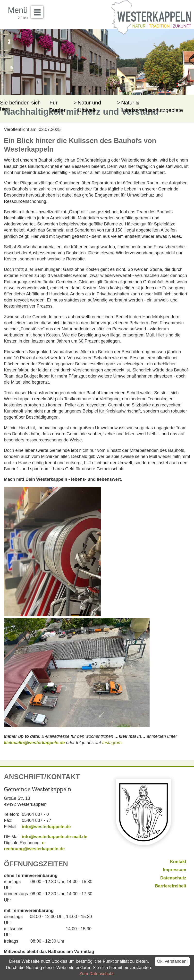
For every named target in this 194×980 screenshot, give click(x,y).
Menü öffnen (38, 10)
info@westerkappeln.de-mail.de (55, 837)
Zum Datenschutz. (97, 974)
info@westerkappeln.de (46, 827)
